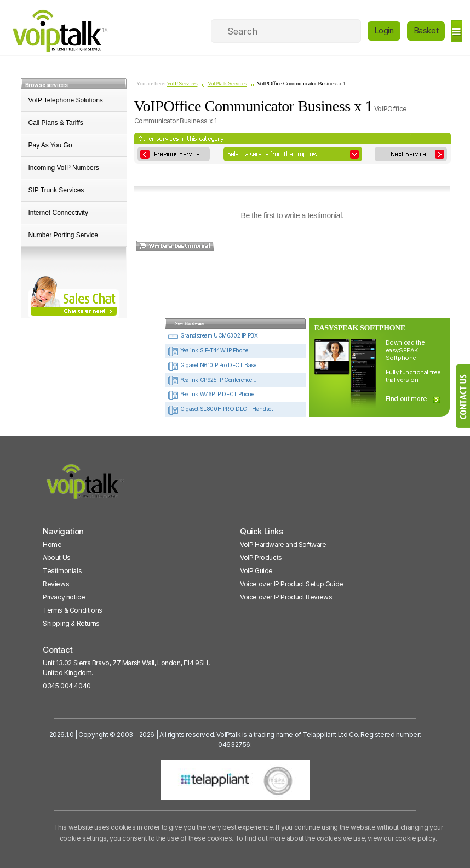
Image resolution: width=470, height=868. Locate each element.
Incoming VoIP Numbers (64, 168)
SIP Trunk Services (56, 190)
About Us (57, 558)
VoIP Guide (256, 571)
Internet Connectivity (58, 213)
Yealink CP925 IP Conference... (212, 380)
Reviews (56, 584)
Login (384, 30)
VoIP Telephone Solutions (66, 100)
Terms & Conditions (73, 610)
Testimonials (62, 571)
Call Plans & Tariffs (56, 123)
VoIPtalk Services (227, 83)
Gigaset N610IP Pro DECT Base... (214, 365)
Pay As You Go (50, 145)
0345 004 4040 (67, 686)
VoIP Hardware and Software (283, 544)
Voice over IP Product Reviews (286, 597)
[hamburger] (457, 31)
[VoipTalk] (85, 486)
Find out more (406, 399)
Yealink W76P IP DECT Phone (211, 394)
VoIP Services (182, 83)
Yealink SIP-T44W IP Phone (208, 350)
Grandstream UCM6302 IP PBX (213, 335)
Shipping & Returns (71, 623)
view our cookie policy (401, 838)
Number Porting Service (63, 235)
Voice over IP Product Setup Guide (292, 584)
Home (52, 544)
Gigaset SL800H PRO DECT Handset (220, 409)
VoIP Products (261, 558)
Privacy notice (64, 597)
